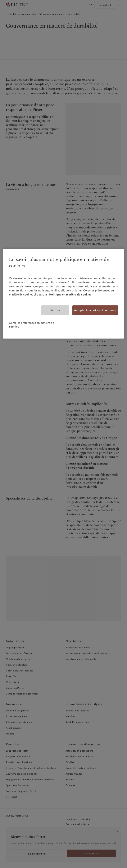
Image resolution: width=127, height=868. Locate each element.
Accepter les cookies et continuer (95, 310)
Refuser (55, 310)
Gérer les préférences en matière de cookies (32, 325)
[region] (64, 294)
